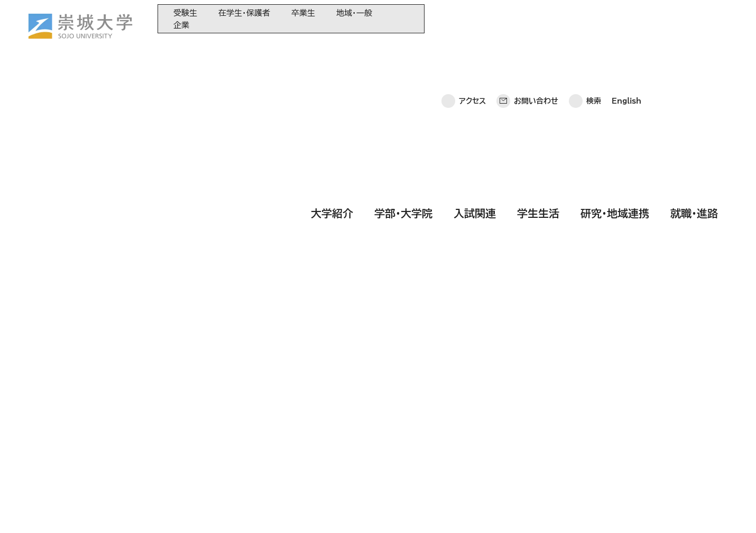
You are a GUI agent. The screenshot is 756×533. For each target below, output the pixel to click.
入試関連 (475, 49)
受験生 (185, 13)
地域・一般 (354, 13)
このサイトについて (178, 509)
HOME (146, 133)
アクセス (472, 19)
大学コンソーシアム (273, 448)
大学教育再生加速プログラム (288, 413)
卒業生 (303, 13)
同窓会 (255, 396)
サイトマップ (248, 509)
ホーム (28, 509)
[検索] (220, 292)
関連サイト (260, 483)
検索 (594, 19)
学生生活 (538, 49)
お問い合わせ (536, 19)
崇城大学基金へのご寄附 (282, 431)
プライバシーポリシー (92, 509)
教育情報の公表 (268, 466)
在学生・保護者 (244, 13)
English (626, 19)
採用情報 (301, 509)
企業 (181, 25)
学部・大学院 (403, 49)
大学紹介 (332, 49)
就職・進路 (694, 49)
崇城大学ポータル (76, 438)
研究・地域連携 (615, 49)
